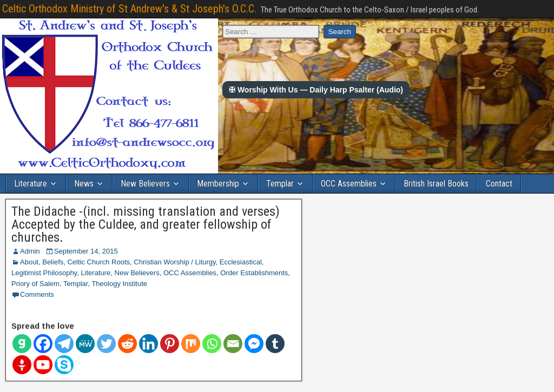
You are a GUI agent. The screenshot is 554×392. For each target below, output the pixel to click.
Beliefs (53, 262)
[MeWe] (85, 344)
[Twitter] (106, 344)
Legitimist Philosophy (44, 273)
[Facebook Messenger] (254, 344)
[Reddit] (127, 344)
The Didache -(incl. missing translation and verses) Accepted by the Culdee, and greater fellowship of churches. (146, 224)
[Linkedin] (149, 344)
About (29, 262)
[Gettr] (22, 365)
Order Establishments (254, 273)
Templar (280, 184)
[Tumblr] (275, 344)
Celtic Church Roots (98, 262)
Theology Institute (119, 284)
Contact (499, 184)
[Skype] (64, 365)
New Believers (145, 184)
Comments (37, 294)
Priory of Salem (35, 284)
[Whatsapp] (212, 344)
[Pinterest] (170, 344)
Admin (30, 251)
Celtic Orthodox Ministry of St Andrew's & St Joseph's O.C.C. (129, 9)
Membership (218, 184)
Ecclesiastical (241, 262)
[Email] (233, 344)
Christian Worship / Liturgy (174, 262)
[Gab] (22, 344)
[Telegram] (64, 344)
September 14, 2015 (86, 251)
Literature (31, 184)
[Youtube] (43, 365)
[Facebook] (43, 344)
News (84, 184)
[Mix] (191, 344)
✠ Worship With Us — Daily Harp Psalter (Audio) (316, 90)
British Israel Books (436, 184)
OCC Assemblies (349, 184)
